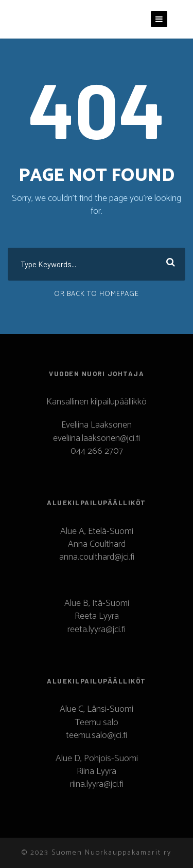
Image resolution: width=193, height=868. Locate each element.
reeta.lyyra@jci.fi (97, 630)
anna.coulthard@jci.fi (97, 557)
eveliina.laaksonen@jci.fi (97, 438)
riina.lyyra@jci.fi (97, 784)
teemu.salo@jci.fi (97, 735)
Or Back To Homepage (97, 294)
